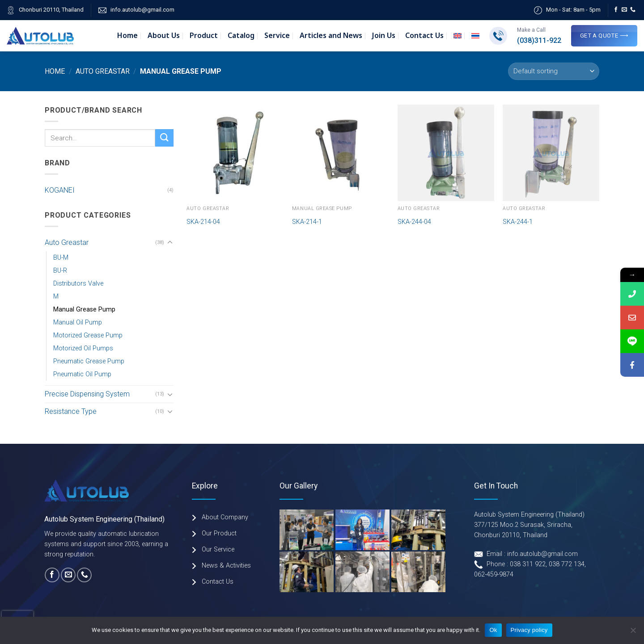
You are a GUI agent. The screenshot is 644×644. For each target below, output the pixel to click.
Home (127, 36)
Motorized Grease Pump (88, 335)
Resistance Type (71, 411)
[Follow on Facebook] (616, 10)
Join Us (384, 36)
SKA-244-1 (518, 222)
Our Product (219, 533)
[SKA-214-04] (235, 153)
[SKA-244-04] (446, 153)
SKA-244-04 (414, 222)
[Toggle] (170, 243)
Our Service (218, 549)
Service (277, 36)
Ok (493, 630)
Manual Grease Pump (84, 309)
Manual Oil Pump (78, 322)
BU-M (61, 258)
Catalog (241, 36)
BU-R (60, 271)
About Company (225, 517)
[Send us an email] (624, 10)
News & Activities (226, 566)
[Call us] (633, 10)
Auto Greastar (103, 71)
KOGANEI (60, 190)
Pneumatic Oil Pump (82, 374)
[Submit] (164, 138)
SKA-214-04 (203, 222)
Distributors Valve (78, 284)
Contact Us (424, 36)
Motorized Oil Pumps (83, 348)
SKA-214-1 (307, 222)
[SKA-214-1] (340, 153)
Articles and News (331, 36)
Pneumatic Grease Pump (89, 361)
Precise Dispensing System (87, 394)
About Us (164, 36)
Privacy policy (529, 630)
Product (204, 36)
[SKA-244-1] (551, 153)
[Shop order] (554, 71)
